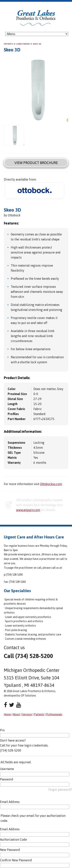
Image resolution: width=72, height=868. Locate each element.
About (17, 714)
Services (27, 714)
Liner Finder (23, 44)
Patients (9, 44)
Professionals (54, 714)
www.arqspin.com (28, 510)
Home (7, 714)
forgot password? (60, 789)
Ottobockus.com (51, 484)
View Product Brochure (36, 163)
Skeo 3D (37, 44)
